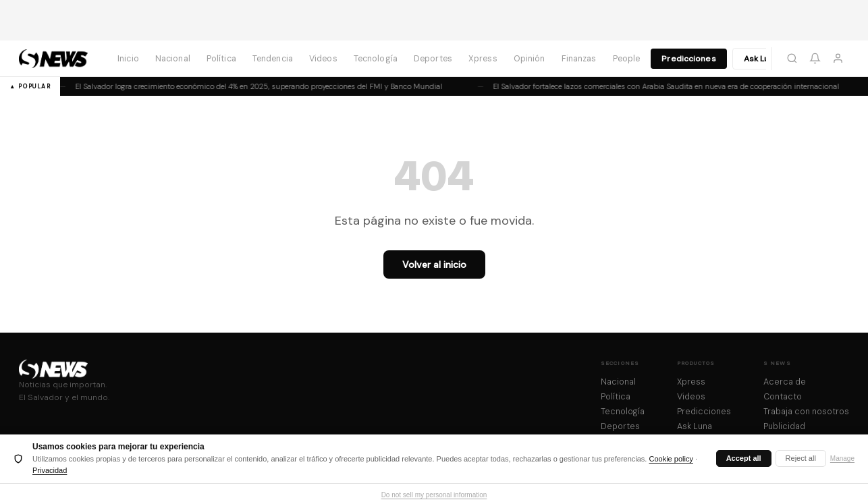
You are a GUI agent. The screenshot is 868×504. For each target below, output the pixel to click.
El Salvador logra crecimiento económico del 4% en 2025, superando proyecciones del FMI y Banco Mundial (248, 86)
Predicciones (688, 59)
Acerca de (785, 382)
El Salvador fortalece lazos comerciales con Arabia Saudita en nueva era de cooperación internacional (656, 86)
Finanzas (579, 59)
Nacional (173, 59)
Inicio (128, 59)
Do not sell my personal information (434, 495)
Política (221, 59)
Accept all (744, 458)
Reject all (801, 458)
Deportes (433, 59)
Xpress (483, 59)
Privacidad (50, 470)
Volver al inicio (434, 264)
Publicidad (784, 426)
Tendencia (273, 59)
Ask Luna (761, 59)
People (627, 59)
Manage (842, 458)
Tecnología (376, 59)
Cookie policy (671, 459)
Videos (323, 59)
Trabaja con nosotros (806, 412)
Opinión (530, 59)
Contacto (783, 397)
